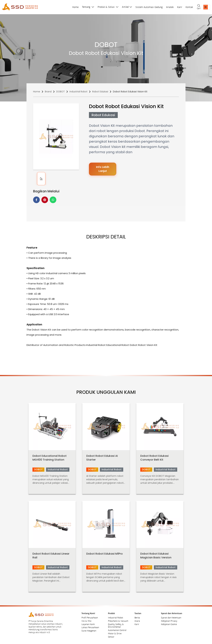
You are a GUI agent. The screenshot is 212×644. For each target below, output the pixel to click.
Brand (48, 92)
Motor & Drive (115, 633)
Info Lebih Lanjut (103, 169)
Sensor (111, 636)
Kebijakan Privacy (169, 620)
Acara (137, 620)
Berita (137, 617)
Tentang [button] (86, 7)
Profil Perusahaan (90, 617)
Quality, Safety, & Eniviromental (116, 625)
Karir (180, 7)
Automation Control (117, 630)
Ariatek (170, 7)
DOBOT (61, 92)
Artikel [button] (125, 7)
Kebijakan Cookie (169, 624)
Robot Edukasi (100, 92)
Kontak (189, 7)
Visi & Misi (86, 620)
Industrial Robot (79, 92)
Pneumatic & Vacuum (118, 620)
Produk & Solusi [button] (106, 7)
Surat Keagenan (89, 630)
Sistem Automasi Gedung (149, 7)
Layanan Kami (88, 624)
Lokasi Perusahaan (90, 627)
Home (75, 7)
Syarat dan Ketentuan (171, 617)
